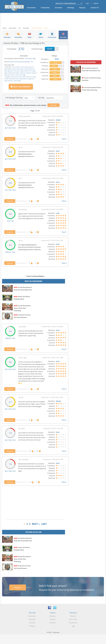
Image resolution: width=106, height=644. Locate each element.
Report (64, 139)
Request (82, 8)
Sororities (58, 8)
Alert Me (54, 105)
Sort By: (41, 98)
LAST (44, 524)
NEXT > (36, 524)
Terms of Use (73, 619)
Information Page (30, 58)
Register (96, 3)
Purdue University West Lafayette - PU (21, 62)
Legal (73, 626)
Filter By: (19, 98)
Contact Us (95, 8)
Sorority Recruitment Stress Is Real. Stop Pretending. (22, 308)
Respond (10, 139)
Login (87, 3)
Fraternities (45, 8)
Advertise (53, 616)
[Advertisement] (35, 502)
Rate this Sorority (21, 87)
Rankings (71, 8)
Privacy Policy (73, 623)
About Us (73, 616)
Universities (31, 8)
